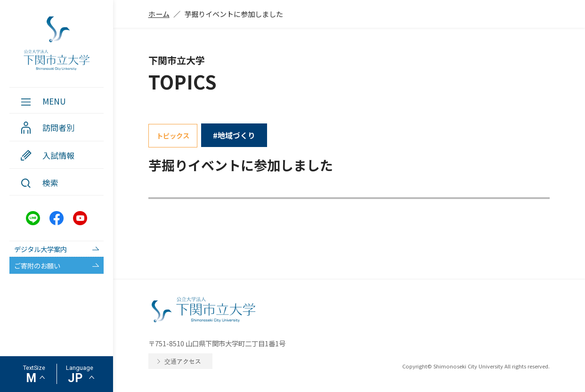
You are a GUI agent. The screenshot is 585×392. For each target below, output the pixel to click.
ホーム (159, 14)
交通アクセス (183, 361)
